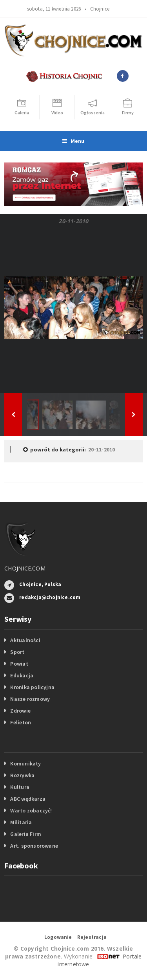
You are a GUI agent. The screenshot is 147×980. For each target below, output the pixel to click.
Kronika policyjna (32, 687)
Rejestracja (92, 937)
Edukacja (22, 675)
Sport (17, 652)
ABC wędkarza (28, 799)
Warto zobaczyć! (31, 810)
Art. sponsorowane (34, 846)
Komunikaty (25, 763)
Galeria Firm (26, 834)
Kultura (20, 787)
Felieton (21, 722)
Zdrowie (20, 711)
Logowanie (58, 937)
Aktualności (25, 640)
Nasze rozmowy (30, 699)
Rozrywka (22, 775)
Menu (73, 141)
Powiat (19, 664)
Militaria (21, 822)
